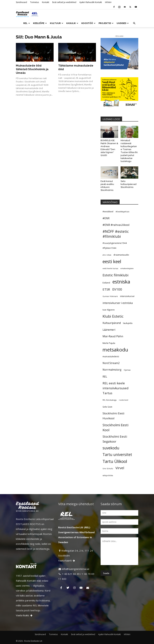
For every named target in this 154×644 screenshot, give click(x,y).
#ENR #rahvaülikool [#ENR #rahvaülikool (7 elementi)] (116, 225)
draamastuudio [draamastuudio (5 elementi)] (121, 255)
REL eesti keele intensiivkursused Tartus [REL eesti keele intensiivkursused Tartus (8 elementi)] (116, 388)
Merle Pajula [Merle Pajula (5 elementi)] (109, 343)
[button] (134, 23)
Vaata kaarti (67, 560)
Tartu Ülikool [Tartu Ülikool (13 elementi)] (115, 461)
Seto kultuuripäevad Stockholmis (129, 184)
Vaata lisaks (24, 615)
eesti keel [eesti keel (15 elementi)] (112, 261)
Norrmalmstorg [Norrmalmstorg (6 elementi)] (112, 370)
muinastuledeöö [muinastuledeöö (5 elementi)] (111, 356)
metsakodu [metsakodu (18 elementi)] (115, 350)
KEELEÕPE (40, 23)
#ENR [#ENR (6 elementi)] (106, 218)
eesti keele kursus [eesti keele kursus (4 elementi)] (110, 268)
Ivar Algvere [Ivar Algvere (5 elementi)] (109, 310)
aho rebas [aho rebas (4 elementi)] (107, 255)
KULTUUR (57, 23)
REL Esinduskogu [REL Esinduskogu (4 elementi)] (110, 400)
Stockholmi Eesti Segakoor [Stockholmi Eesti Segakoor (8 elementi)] (115, 439)
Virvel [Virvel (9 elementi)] (120, 468)
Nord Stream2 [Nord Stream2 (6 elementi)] (111, 363)
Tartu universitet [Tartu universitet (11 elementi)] (117, 455)
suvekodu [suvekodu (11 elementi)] (111, 448)
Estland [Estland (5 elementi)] (106, 283)
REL (27, 23)
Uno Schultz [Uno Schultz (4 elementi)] (108, 469)
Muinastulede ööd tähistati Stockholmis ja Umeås (32, 69)
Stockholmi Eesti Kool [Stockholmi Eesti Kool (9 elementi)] (115, 427)
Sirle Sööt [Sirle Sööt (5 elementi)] (107, 407)
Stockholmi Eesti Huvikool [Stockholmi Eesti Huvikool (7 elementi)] (113, 416)
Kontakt (46, 2)
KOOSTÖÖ (88, 23)
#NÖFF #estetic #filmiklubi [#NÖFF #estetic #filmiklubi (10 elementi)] (116, 234)
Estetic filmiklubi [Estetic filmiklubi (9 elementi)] (115, 275)
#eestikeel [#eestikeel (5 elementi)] (108, 211)
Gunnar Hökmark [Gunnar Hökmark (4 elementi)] (110, 296)
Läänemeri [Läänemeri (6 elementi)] (109, 330)
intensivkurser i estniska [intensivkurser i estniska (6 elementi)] (118, 303)
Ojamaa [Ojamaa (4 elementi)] (127, 370)
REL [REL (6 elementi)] (105, 377)
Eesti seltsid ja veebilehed (64, 2)
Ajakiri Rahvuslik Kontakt (91, 2)
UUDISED (123, 23)
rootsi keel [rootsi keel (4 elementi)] (124, 400)
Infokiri (108, 2)
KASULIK (72, 23)
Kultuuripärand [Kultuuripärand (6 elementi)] (112, 323)
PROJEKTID (106, 23)
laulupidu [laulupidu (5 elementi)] (128, 323)
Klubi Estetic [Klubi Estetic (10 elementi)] (113, 316)
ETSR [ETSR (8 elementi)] (106, 289)
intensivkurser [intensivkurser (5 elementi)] (127, 296)
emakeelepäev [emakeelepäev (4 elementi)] (127, 268)
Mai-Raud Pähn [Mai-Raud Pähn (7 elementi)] (113, 336)
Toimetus (34, 2)
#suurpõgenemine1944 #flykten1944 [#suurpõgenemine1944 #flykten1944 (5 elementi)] (115, 245)
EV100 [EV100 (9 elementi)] (117, 289)
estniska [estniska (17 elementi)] (121, 282)
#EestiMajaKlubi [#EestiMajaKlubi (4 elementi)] (122, 212)
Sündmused (21, 2)
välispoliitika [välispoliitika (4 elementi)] (108, 475)
